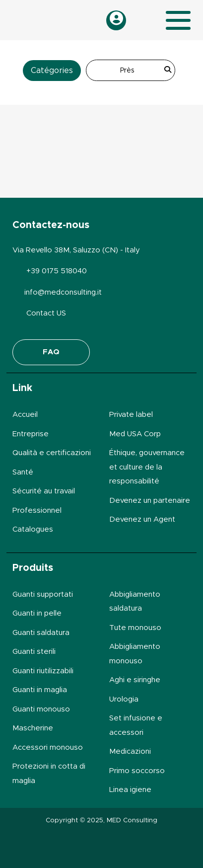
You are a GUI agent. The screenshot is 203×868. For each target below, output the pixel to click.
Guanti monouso (41, 709)
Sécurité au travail (44, 491)
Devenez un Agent (142, 519)
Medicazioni (130, 751)
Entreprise (31, 434)
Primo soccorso (137, 771)
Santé (23, 472)
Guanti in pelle (37, 613)
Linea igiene (130, 790)
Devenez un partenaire (150, 501)
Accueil (25, 415)
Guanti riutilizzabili (43, 671)
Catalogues (33, 529)
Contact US (46, 313)
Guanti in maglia (40, 690)
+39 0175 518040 (57, 271)
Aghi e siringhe (135, 680)
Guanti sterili (34, 652)
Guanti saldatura (41, 633)
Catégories (52, 71)
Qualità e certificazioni (52, 453)
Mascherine (33, 728)
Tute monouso (135, 628)
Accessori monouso (48, 748)
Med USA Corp (135, 434)
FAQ (51, 352)
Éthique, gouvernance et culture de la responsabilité (147, 467)
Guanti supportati (43, 594)
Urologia (124, 699)
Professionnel (37, 511)
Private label (131, 415)
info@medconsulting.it (63, 292)
